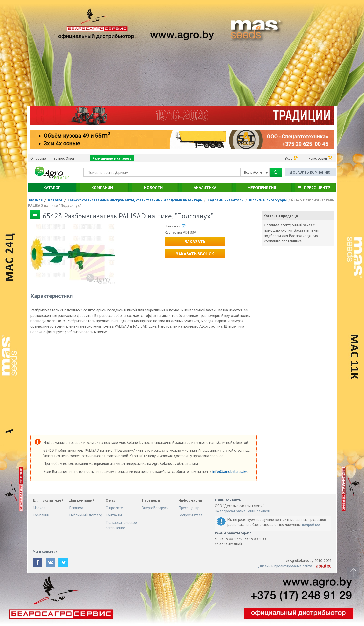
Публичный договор (86, 515)
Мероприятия (262, 188)
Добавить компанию (310, 172)
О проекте (38, 158)
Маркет (39, 508)
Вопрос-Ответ (64, 158)
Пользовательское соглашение (121, 525)
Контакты (114, 515)
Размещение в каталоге (112, 158)
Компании (102, 188)
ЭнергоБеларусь (155, 508)
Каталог (52, 188)
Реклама (76, 508)
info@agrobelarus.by (230, 471)
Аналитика (205, 188)
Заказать (195, 242)
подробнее (311, 525)
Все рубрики (256, 172)
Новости (153, 188)
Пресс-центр (317, 188)
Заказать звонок (195, 254)
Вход (289, 158)
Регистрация (318, 158)
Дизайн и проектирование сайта (285, 566)
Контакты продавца (281, 216)
